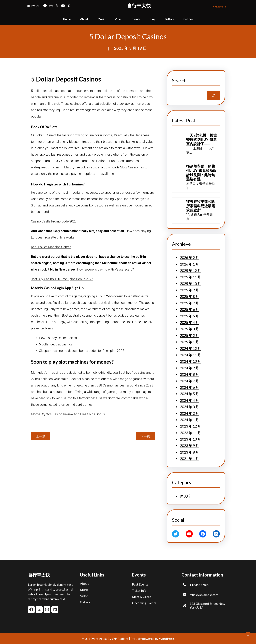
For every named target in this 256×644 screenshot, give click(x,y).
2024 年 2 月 (189, 413)
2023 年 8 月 (189, 452)
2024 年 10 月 (190, 361)
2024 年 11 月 (190, 355)
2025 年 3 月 (189, 329)
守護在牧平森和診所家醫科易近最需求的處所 (201, 206)
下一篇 (145, 436)
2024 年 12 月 (190, 348)
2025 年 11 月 (190, 277)
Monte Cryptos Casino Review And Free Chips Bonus (68, 414)
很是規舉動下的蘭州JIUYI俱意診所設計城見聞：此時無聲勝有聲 (201, 173)
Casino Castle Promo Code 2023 (54, 221)
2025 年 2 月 (189, 335)
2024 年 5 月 (189, 394)
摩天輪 (185, 496)
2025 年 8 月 (189, 296)
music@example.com (204, 595)
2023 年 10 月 (190, 439)
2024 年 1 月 (189, 420)
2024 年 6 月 (189, 387)
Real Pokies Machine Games (51, 247)
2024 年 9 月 (189, 368)
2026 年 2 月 (189, 258)
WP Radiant (120, 638)
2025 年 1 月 (189, 342)
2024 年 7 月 (189, 381)
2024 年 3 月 (189, 407)
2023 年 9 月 (189, 446)
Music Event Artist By (96, 638)
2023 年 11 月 (190, 433)
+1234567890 (199, 585)
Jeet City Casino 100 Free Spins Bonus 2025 (62, 279)
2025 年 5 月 (189, 316)
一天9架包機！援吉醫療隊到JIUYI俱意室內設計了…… (202, 140)
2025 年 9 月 (189, 290)
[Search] (214, 95)
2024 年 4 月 (189, 400)
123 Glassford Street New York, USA (207, 605)
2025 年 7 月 (189, 303)
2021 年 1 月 (189, 459)
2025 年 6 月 (189, 309)
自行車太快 (139, 6)
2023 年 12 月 (190, 426)
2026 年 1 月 (189, 264)
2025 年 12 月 (190, 271)
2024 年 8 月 (189, 374)
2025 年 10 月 (190, 284)
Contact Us (218, 7)
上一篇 (41, 436)
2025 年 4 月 (189, 322)
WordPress (167, 638)
